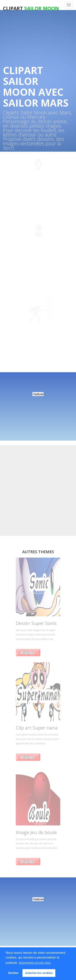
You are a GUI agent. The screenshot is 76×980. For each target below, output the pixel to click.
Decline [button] (13, 973)
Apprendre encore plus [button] (35, 963)
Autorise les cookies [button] (39, 973)
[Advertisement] (38, 408)
